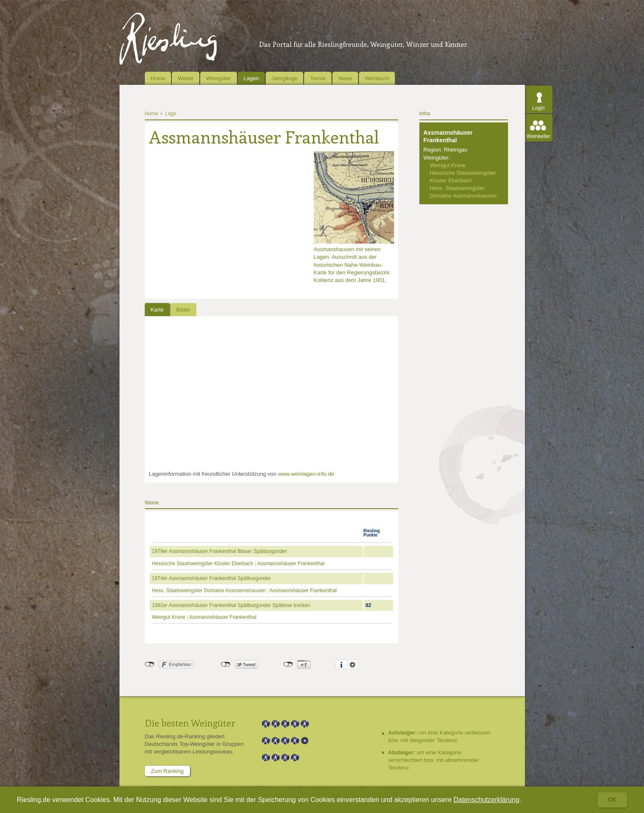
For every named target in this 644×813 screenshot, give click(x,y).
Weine (186, 78)
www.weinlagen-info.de (306, 474)
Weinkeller (538, 136)
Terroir (318, 78)
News (345, 78)
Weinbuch (377, 78)
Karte (157, 310)
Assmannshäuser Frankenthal (291, 564)
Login (538, 108)
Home (158, 78)
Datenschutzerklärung (486, 800)
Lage (171, 114)
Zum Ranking (167, 771)
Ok (612, 799)
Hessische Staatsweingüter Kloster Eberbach (203, 564)
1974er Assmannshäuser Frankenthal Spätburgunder (212, 578)
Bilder (183, 310)
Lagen (251, 78)
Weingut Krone (169, 617)
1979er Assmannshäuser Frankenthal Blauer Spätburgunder (220, 551)
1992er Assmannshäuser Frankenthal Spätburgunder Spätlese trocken (231, 605)
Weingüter (219, 78)
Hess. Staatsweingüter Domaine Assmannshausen (209, 591)
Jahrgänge (284, 78)
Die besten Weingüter (190, 723)
